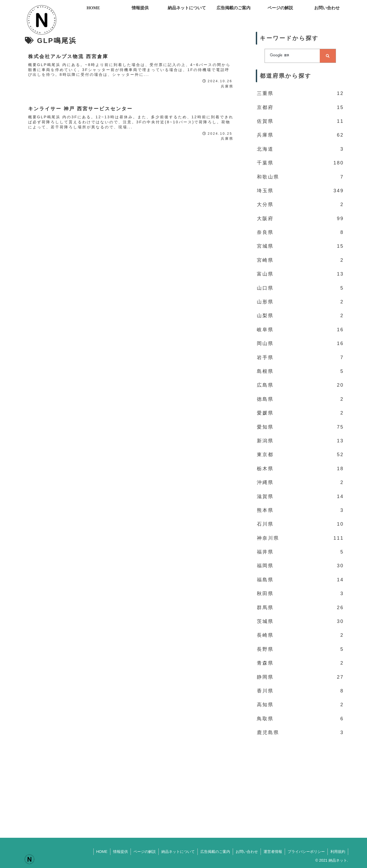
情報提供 (120, 852)
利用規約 (338, 852)
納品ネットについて (178, 852)
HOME (102, 852)
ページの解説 (145, 852)
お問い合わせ (247, 852)
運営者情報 (273, 852)
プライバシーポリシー (306, 852)
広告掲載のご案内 (215, 852)
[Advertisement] (300, 783)
